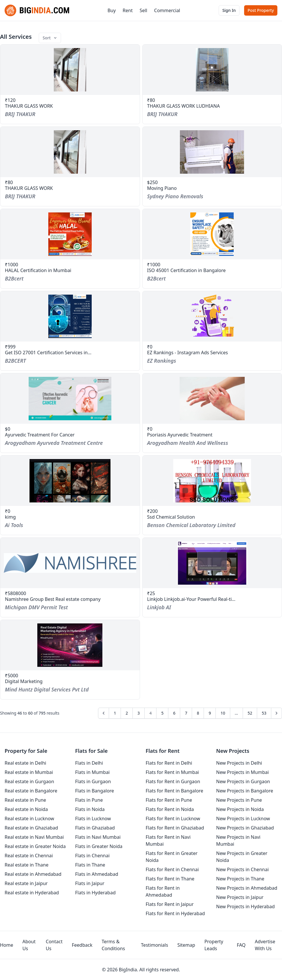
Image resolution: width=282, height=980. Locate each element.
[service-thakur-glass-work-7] (70, 152)
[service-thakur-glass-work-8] (70, 70)
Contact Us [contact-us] (54, 945)
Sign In (229, 10)
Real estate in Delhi (25, 763)
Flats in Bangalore (95, 791)
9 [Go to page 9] (210, 713)
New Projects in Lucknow (243, 818)
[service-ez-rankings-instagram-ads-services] (212, 316)
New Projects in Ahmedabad (247, 888)
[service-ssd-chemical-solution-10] (212, 481)
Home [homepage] (7, 945)
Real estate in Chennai (29, 856)
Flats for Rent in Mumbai (172, 772)
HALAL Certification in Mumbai (38, 270)
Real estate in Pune (25, 800)
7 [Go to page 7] (186, 713)
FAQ (241, 945)
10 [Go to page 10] (223, 713)
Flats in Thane (90, 865)
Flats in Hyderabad (95, 893)
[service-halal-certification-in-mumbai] (70, 234)
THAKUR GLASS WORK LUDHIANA (184, 106)
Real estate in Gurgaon (29, 781)
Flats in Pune (89, 800)
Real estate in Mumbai (29, 772)
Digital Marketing (24, 681)
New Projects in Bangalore (245, 791)
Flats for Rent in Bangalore (175, 791)
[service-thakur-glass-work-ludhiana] (212, 70)
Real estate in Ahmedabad (33, 874)
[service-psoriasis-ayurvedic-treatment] (212, 399)
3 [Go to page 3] (139, 713)
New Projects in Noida (240, 809)
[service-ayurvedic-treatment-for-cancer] (70, 399)
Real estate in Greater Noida (35, 846)
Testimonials (154, 945)
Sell (143, 10)
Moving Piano (162, 188)
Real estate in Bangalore (31, 791)
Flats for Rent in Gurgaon (173, 781)
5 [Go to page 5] (162, 713)
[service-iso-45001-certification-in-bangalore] (212, 234)
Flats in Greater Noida (99, 846)
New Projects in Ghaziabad (245, 828)
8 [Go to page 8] (198, 713)
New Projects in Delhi (239, 763)
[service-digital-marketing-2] (70, 645)
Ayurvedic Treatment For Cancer (40, 435)
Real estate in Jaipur (26, 883)
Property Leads (214, 945)
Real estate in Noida (26, 809)
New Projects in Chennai (242, 869)
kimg (10, 517)
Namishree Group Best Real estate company (53, 599)
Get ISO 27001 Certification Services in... (48, 353)
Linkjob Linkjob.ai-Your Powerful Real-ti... (191, 599)
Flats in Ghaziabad (95, 828)
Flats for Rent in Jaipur (170, 904)
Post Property (261, 10)
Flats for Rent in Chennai (172, 869)
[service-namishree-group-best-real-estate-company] (70, 563)
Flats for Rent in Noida (170, 809)
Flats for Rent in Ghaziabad (175, 828)
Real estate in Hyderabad (32, 893)
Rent (128, 10)
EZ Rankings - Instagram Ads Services (188, 353)
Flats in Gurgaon (93, 781)
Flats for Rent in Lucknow (173, 818)
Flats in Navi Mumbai (98, 837)
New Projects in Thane (240, 879)
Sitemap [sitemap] (186, 945)
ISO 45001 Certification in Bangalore (187, 270)
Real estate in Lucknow (29, 818)
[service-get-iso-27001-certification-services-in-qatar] (70, 316)
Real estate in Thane (27, 865)
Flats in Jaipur (90, 883)
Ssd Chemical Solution (171, 517)
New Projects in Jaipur (240, 897)
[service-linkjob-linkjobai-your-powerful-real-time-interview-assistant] (212, 563)
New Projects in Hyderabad (245, 906)
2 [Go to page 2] (127, 713)
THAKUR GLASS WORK (29, 106)
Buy (112, 10)
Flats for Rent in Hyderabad (175, 913)
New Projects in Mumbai (242, 772)
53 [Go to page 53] (264, 713)
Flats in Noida (90, 809)
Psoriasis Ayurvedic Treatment (180, 435)
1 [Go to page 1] (115, 713)
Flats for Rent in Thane (170, 879)
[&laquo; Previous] (104, 713)
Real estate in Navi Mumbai (34, 837)
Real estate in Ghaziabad (31, 828)
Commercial (167, 10)
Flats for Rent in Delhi (169, 763)
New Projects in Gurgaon (243, 781)
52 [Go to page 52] (250, 713)
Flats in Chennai (92, 856)
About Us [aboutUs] (29, 945)
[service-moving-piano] (212, 152)
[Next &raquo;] (277, 713)
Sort (50, 38)
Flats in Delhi (89, 763)
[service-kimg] (70, 481)
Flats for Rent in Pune (169, 800)
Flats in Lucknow (93, 818)
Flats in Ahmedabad (97, 874)
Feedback (82, 945)
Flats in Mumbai (93, 772)
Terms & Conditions (113, 945)
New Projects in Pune (239, 800)
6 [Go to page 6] (174, 713)
